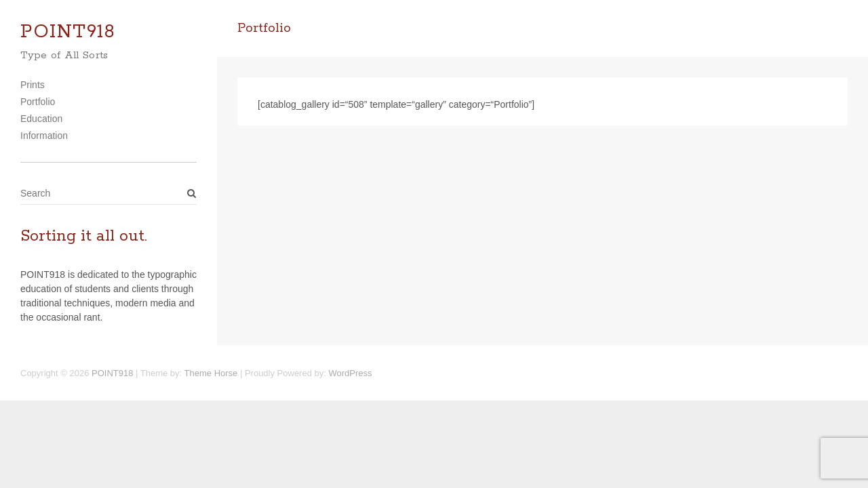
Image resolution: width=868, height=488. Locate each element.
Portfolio (38, 102)
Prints (33, 85)
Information (44, 136)
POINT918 (68, 32)
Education (41, 119)
